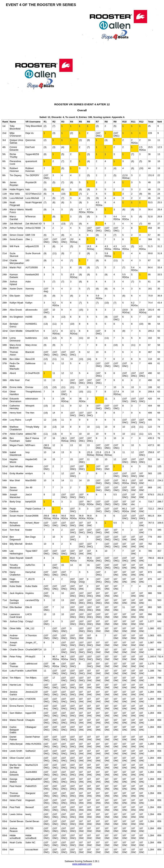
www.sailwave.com (82, 864)
